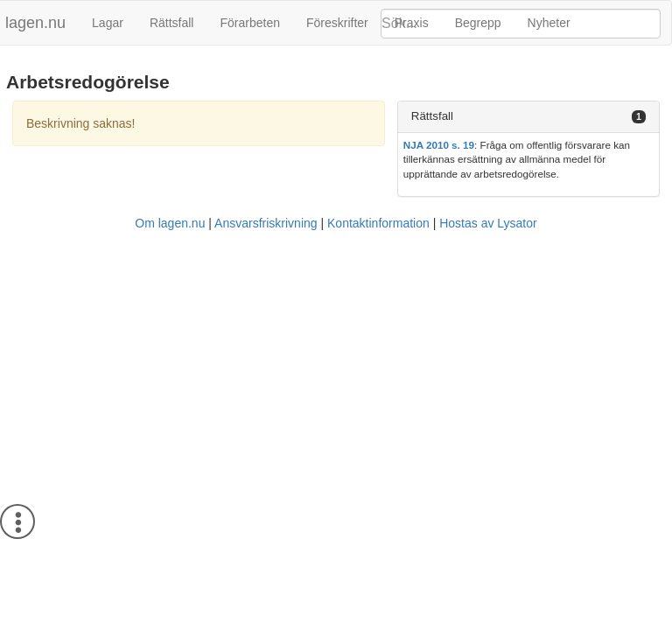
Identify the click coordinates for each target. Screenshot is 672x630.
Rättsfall (172, 23)
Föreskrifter (337, 23)
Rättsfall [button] (432, 116)
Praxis (412, 23)
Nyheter (549, 23)
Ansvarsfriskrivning (266, 223)
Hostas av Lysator (488, 223)
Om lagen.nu (170, 223)
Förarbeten (249, 23)
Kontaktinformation (378, 223)
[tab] (528, 117)
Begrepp (478, 23)
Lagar (108, 23)
